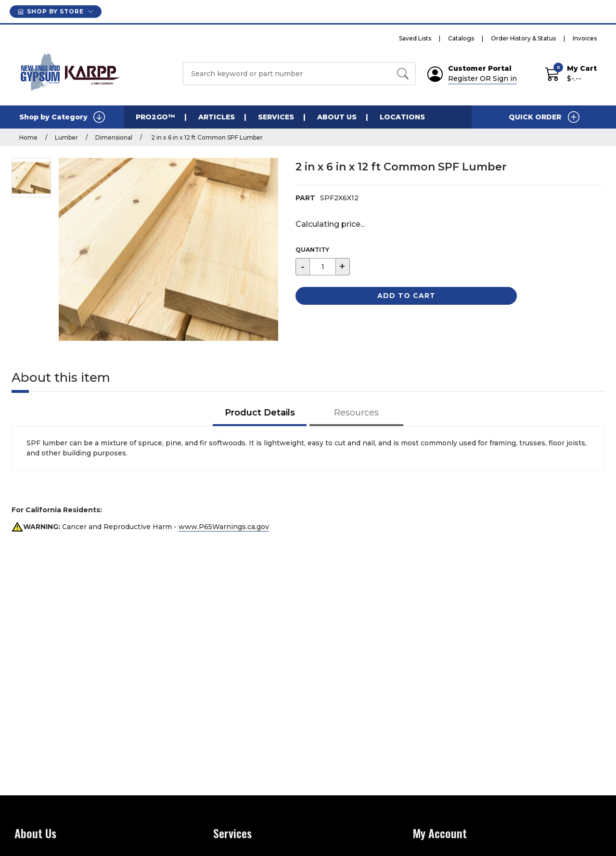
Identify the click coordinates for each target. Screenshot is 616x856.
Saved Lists (415, 38)
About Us (337, 117)
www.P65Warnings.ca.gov (224, 527)
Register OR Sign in (482, 78)
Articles (217, 117)
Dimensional (114, 137)
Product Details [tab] (260, 413)
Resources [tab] (356, 413)
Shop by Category (62, 117)
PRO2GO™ (155, 117)
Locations (402, 117)
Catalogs (461, 38)
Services (276, 117)
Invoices (585, 38)
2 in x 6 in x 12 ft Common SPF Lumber (206, 137)
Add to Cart (406, 296)
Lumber (66, 137)
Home (28, 137)
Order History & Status (523, 38)
